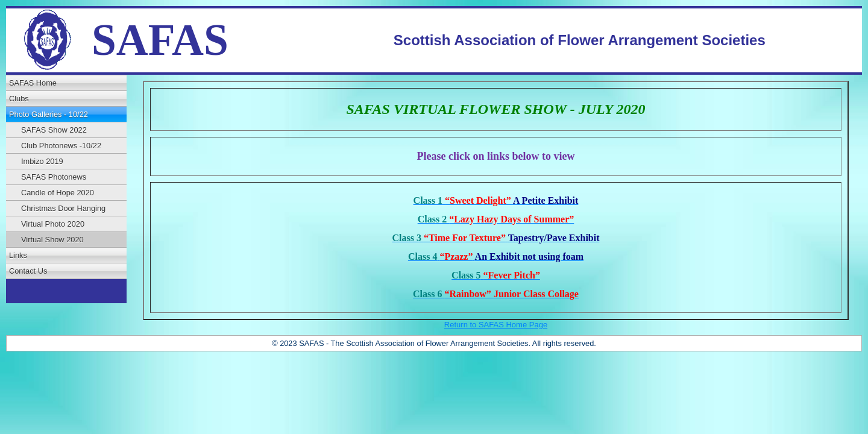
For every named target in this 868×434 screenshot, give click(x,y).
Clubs (19, 99)
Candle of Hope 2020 (58, 193)
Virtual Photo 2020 (53, 224)
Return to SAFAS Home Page (496, 325)
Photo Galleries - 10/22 (49, 114)
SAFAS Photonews (54, 177)
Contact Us (28, 271)
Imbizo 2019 (42, 161)
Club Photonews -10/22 (61, 146)
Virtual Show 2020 (52, 240)
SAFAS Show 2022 (54, 130)
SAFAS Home (33, 83)
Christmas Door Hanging (63, 208)
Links (18, 255)
